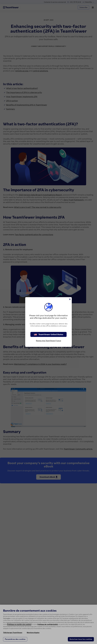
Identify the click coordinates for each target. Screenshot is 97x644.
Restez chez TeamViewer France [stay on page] (48, 341)
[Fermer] (70, 299)
